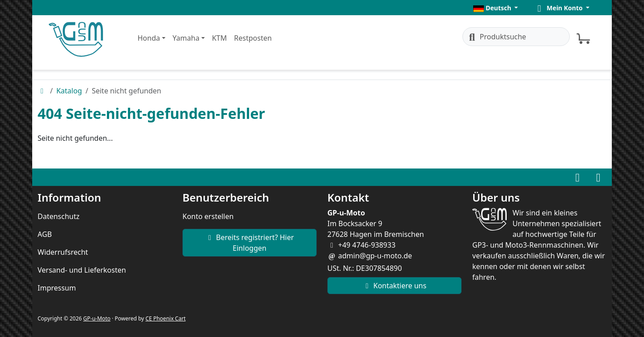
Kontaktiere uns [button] (395, 286)
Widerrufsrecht (63, 252)
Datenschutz (59, 216)
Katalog (69, 91)
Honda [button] (149, 38)
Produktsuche (496, 37)
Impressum (57, 288)
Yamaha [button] (186, 38)
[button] (496, 8)
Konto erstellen (208, 216)
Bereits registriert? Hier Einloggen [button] (250, 243)
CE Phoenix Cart (165, 318)
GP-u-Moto (97, 318)
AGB (45, 234)
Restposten (253, 38)
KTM (219, 38)
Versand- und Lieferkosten (82, 270)
